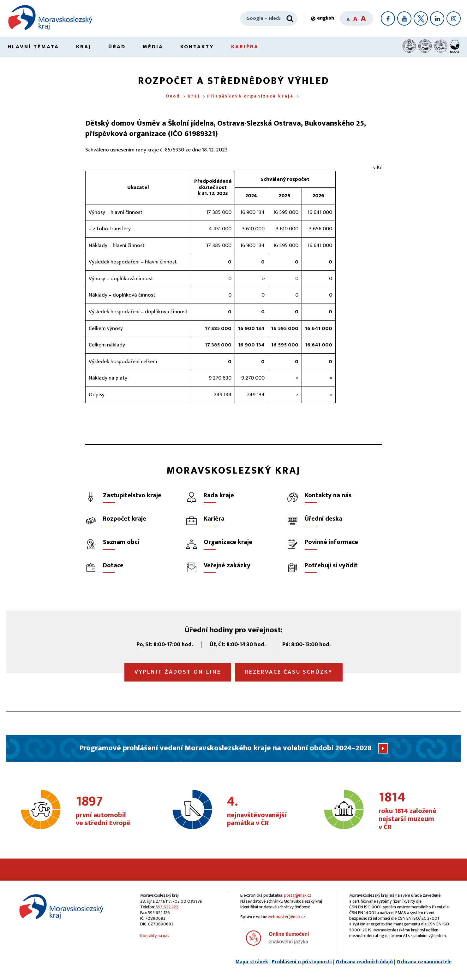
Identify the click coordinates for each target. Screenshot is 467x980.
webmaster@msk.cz (287, 917)
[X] (421, 18)
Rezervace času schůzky (289, 672)
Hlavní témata (33, 47)
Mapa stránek (252, 962)
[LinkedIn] (437, 18)
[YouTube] (404, 18)
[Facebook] (388, 18)
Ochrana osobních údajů (364, 962)
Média (153, 47)
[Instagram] (454, 18)
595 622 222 (167, 907)
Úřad (117, 47)
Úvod (173, 96)
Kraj (84, 47)
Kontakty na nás (155, 936)
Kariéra (245, 47)
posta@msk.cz (298, 895)
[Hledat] (290, 19)
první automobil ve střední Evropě (111, 811)
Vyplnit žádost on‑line (178, 672)
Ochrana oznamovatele (424, 962)
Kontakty (197, 47)
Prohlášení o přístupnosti (302, 962)
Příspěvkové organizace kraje (250, 96)
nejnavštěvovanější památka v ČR (262, 811)
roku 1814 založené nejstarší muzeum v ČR (414, 811)
